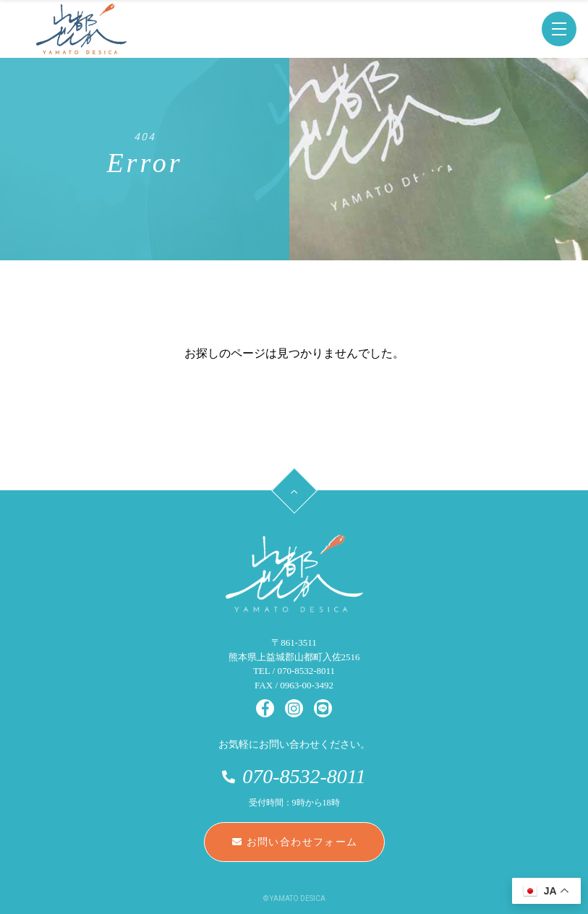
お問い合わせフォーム (295, 842)
